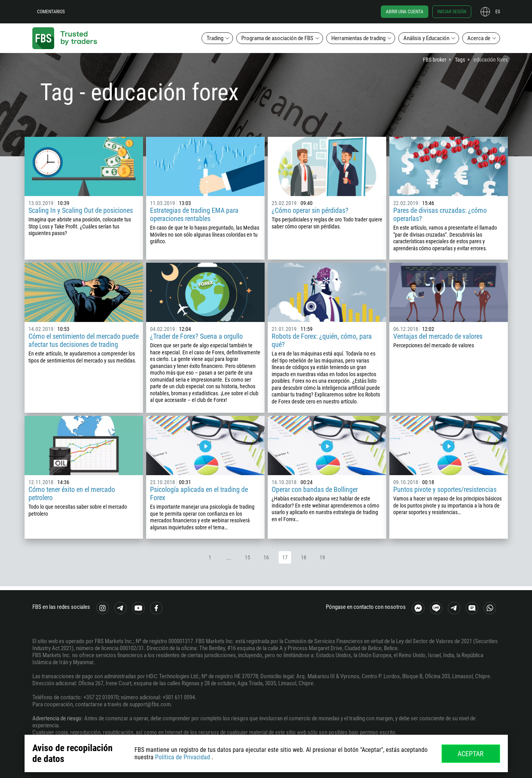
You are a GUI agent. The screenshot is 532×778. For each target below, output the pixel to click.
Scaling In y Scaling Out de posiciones (81, 210)
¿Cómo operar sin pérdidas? (310, 210)
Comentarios (51, 12)
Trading (215, 38)
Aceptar (471, 754)
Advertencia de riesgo (57, 718)
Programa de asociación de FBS (277, 38)
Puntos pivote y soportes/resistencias (445, 489)
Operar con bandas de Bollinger (315, 489)
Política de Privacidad (183, 757)
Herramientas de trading (358, 38)
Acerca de (479, 38)
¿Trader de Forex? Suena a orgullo (196, 336)
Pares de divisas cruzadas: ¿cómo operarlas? (440, 214)
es (498, 12)
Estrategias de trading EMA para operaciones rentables (194, 214)
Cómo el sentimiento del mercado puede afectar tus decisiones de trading (84, 340)
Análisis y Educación (426, 38)
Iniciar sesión (452, 12)
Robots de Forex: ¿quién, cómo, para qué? (322, 340)
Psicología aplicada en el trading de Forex (199, 493)
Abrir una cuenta (405, 12)
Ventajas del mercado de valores (438, 336)
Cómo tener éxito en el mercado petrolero (72, 493)
